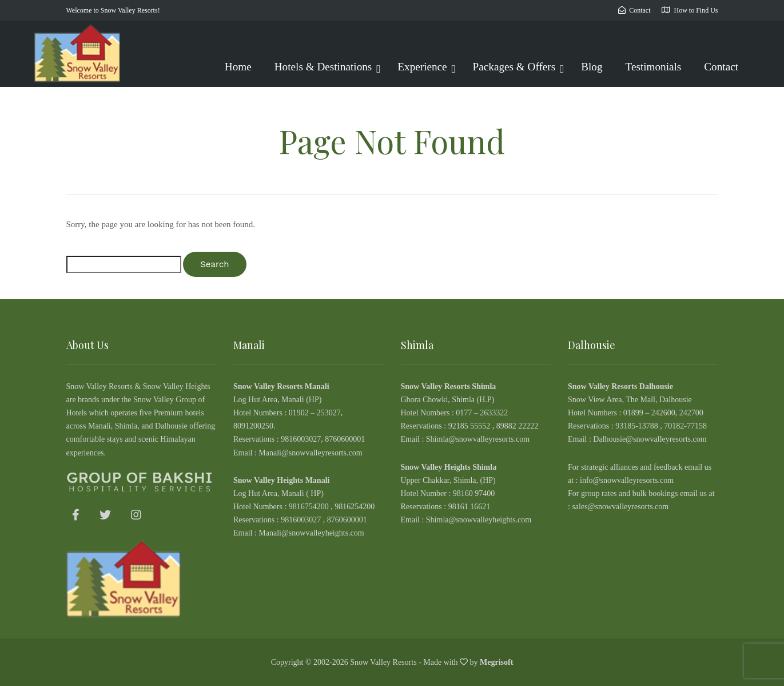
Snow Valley (423, 467)
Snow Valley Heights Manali (281, 480)
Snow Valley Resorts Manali (281, 386)
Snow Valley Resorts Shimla (449, 386)
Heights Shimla (470, 467)
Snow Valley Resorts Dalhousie (620, 386)
